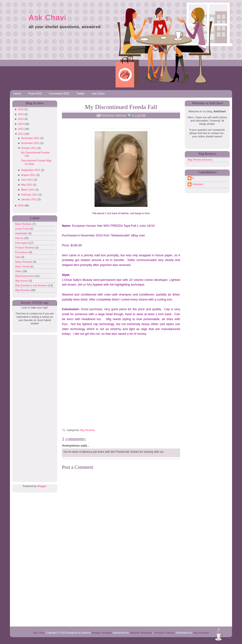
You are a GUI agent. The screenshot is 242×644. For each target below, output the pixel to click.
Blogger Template (102, 633)
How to (19, 238)
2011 (21, 134)
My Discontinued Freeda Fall (121, 107)
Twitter (80, 94)
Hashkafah (22, 233)
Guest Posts (23, 229)
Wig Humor (22, 281)
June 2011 (27, 180)
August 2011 (28, 175)
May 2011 (27, 185)
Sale (18, 257)
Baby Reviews (24, 224)
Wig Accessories (25, 276)
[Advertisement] (34, 406)
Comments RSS (59, 94)
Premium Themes (164, 633)
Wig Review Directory (200, 160)
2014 (21, 119)
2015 (21, 114)
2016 (21, 109)
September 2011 (31, 170)
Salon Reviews (24, 262)
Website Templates (141, 633)
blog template (201, 633)
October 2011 (29, 148)
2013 (21, 124)
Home (17, 94)
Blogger (41, 486)
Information (22, 243)
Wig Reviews (23, 290)
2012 (21, 129)
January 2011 (29, 199)
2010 (21, 205)
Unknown (198, 184)
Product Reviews (25, 248)
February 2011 (30, 195)
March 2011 (28, 190)
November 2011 (30, 143)
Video (19, 271)
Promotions (22, 252)
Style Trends (23, 266)
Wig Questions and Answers (32, 285)
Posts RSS (35, 94)
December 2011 (30, 138)
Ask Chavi (48, 17)
